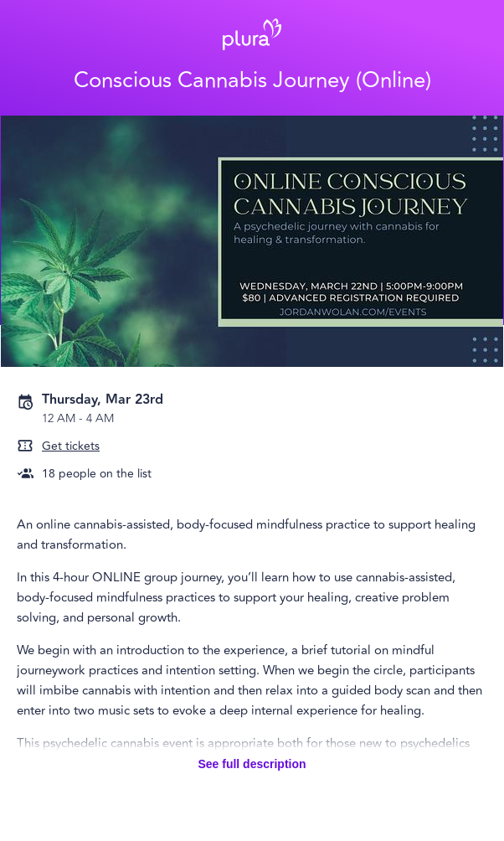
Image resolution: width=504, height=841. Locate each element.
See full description (252, 764)
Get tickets (71, 446)
